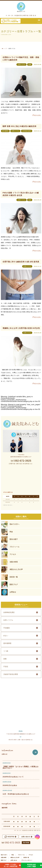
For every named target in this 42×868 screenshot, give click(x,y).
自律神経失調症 (27, 131)
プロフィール (15, 547)
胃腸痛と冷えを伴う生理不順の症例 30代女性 (21, 328)
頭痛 (30, 64)
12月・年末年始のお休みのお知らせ (16, 794)
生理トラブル (21, 64)
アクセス (13, 554)
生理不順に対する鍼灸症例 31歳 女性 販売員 (21, 262)
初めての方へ (15, 524)
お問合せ (13, 592)
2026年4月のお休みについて (13, 777)
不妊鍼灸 (7, 628)
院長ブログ (14, 585)
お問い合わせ (14, 860)
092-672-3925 (13, 843)
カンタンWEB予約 (10, 865)
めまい (6, 636)
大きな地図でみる (9, 492)
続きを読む (38, 115)
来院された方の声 (16, 569)
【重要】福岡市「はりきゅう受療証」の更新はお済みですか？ (21, 767)
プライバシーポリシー (27, 860)
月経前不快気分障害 (11, 674)
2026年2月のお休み (10, 785)
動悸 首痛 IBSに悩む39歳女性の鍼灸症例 (19, 126)
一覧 (35, 752)
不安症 (6, 667)
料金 (11, 532)
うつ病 (6, 651)
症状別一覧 (14, 577)
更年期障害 (5, 131)
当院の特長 (14, 562)
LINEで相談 (32, 865)
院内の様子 (14, 539)
